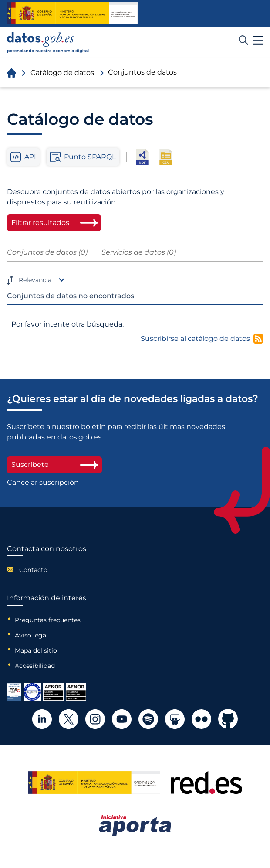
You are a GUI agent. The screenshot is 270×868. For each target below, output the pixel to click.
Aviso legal (31, 635)
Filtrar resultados (40, 223)
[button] (258, 41)
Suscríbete (54, 465)
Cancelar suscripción (43, 483)
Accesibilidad (35, 666)
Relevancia (35, 280)
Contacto (33, 570)
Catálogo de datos (62, 73)
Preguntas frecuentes (48, 620)
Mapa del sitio (36, 650)
